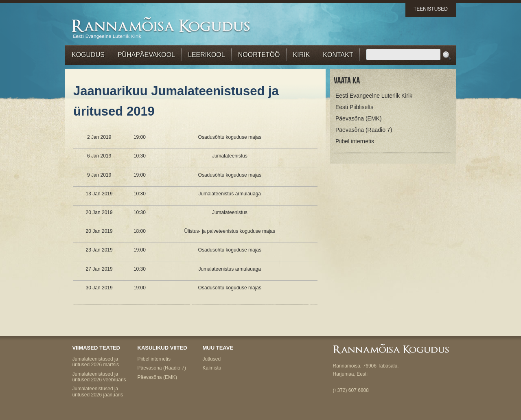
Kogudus (88, 55)
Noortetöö (259, 55)
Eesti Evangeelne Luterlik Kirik (374, 96)
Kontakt (338, 55)
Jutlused (212, 359)
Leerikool (207, 55)
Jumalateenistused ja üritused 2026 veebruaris (99, 377)
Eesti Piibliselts (354, 107)
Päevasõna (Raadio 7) (364, 130)
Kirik (302, 55)
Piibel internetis (355, 141)
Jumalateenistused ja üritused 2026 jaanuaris (98, 392)
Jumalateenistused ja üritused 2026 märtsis (96, 362)
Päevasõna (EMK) (359, 118)
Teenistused (431, 9)
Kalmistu (212, 368)
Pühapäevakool (146, 55)
